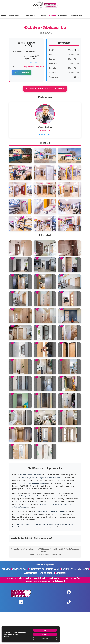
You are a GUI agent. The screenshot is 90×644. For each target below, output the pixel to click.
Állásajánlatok (31, 573)
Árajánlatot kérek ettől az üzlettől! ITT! (45, 89)
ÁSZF (57, 569)
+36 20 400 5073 (30, 63)
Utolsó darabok (47, 573)
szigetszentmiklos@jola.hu (34, 67)
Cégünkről (6, 569)
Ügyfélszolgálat (20, 569)
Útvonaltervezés (22, 72)
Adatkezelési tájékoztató (41, 569)
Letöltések (61, 573)
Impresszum (83, 569)
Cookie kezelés (68, 569)
